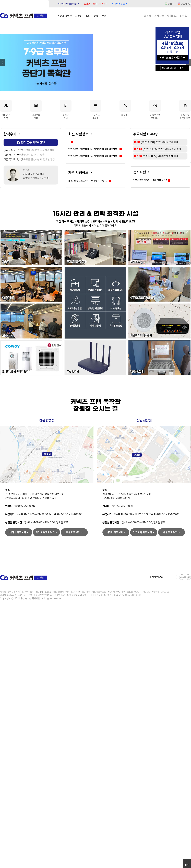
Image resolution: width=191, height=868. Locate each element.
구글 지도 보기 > (74, 532)
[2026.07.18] (156, 149)
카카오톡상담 (36, 110)
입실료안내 (66, 110)
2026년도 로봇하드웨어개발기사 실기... (88, 181)
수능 (104, 16)
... (71, 142)
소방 (88, 16)
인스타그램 (185, 4)
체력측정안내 (125, 110)
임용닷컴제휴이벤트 (185, 110)
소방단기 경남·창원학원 (96, 4)
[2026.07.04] (154, 142)
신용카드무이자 (95, 110)
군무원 (79, 16)
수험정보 (172, 16)
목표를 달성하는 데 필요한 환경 (29, 160)
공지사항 (159, 16)
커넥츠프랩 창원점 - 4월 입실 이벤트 (150, 180)
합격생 (147, 16)
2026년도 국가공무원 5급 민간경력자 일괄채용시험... (95, 156)
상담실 (184, 16)
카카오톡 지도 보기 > (46, 532)
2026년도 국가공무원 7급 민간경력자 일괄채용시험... (95, 149)
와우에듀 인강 (120, 4)
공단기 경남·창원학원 (69, 4)
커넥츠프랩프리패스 (155, 110)
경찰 (96, 16)
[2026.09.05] (158, 156)
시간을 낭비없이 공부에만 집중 (29, 150)
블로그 (170, 4)
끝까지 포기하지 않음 (24, 155)
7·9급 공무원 (65, 16)
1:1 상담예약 (6, 110)
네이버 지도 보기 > (19, 532)
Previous (2, 63)
